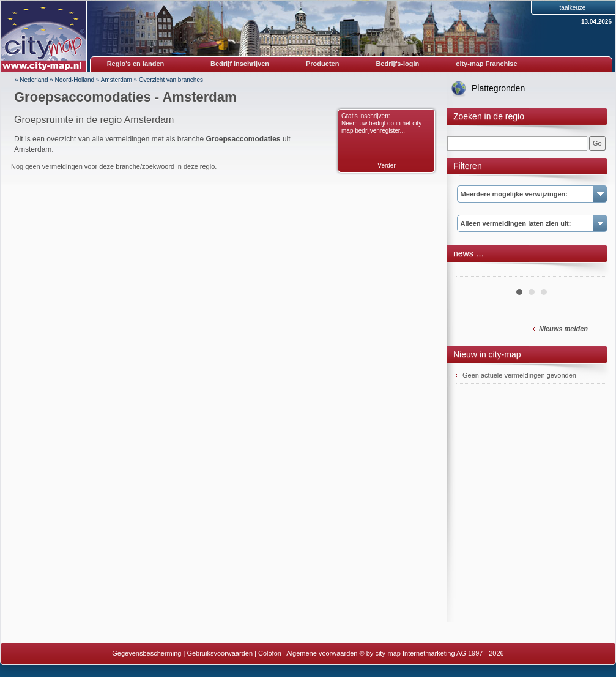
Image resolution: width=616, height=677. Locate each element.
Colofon (270, 653)
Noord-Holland (75, 80)
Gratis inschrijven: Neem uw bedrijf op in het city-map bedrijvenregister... (383, 123)
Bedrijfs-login (397, 64)
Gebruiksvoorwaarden (220, 653)
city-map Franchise (486, 64)
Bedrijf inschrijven (240, 64)
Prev (472, 272)
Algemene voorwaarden (322, 653)
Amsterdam (117, 80)
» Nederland (31, 80)
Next (590, 272)
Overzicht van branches (171, 80)
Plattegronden (498, 88)
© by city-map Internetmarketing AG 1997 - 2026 (432, 653)
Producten (322, 64)
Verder (386, 166)
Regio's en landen (136, 64)
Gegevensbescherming (147, 653)
